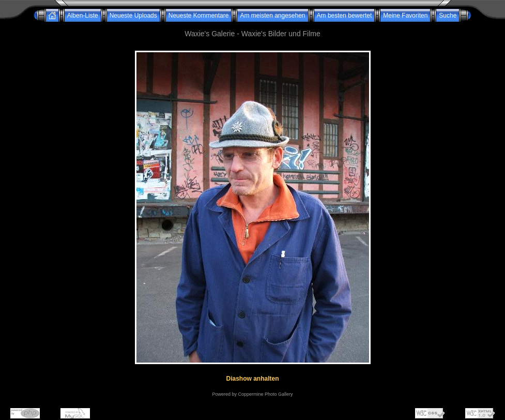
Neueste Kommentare (199, 16)
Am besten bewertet (345, 16)
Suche (448, 16)
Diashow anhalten (252, 379)
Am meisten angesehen (272, 16)
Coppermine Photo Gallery (265, 394)
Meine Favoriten (405, 16)
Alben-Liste (83, 16)
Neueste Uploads (133, 16)
